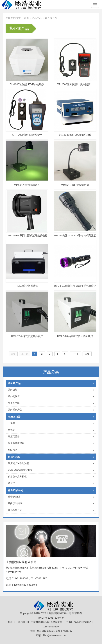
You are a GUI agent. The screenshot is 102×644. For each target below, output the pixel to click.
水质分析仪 (51, 457)
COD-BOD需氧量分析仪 (51, 470)
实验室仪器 (51, 417)
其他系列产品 (51, 510)
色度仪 (51, 483)
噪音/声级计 (51, 497)
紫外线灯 (51, 390)
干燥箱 (51, 423)
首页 (26, 18)
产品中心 (37, 18)
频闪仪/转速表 (51, 504)
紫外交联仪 (51, 397)
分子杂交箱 (51, 403)
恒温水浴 (51, 450)
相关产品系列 (51, 490)
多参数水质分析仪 (51, 477)
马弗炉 (51, 430)
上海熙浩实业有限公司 (21, 5)
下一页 (75, 354)
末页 (87, 354)
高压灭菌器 (51, 437)
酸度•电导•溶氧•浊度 (51, 464)
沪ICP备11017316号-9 (51, 618)
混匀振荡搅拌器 (51, 443)
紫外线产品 (51, 18)
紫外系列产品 (51, 410)
